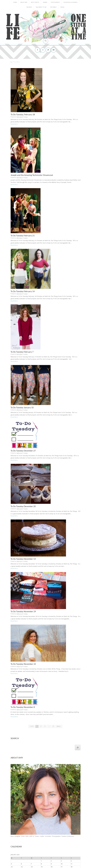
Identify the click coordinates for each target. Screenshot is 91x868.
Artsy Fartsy (35, 2)
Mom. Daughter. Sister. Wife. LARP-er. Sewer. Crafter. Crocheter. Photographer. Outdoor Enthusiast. (42, 768)
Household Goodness (71, 2)
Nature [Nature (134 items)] (35, 834)
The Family (53, 7)
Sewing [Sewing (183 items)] (35, 840)
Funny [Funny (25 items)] (39, 830)
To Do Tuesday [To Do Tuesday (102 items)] (17, 843)
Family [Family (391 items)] (14, 830)
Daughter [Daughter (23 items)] (55, 826)
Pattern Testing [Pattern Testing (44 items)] (65, 834)
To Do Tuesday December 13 (23, 500)
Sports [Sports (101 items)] (60, 840)
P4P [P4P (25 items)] (40, 834)
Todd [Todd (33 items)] (73, 841)
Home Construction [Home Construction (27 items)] (73, 830)
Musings (29, 7)
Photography (55, 2)
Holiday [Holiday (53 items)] (64, 830)
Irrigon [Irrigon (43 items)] (23, 834)
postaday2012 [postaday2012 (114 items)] (58, 837)
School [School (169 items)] (23, 840)
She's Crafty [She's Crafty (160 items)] (46, 840)
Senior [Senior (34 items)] (29, 841)
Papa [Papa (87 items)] (44, 834)
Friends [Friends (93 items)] (33, 830)
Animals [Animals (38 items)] (37, 826)
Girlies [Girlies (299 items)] (45, 830)
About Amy (24, 2)
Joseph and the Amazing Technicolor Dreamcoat (32, 157)
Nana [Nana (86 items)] (28, 834)
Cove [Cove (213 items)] (49, 826)
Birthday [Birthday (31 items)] (43, 826)
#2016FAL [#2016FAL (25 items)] (13, 826)
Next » (59, 658)
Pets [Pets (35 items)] (72, 834)
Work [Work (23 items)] (25, 844)
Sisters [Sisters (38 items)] (55, 840)
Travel (62, 7)
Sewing (45, 2)
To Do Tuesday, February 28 (23, 106)
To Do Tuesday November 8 (23, 638)
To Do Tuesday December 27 (23, 398)
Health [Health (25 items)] (59, 830)
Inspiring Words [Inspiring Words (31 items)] (15, 834)
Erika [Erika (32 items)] (76, 826)
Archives (14, 851)
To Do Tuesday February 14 (23, 259)
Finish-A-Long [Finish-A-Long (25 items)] (23, 830)
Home (15, 2)
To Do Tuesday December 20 (23, 449)
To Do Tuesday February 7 (22, 310)
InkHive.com (33, 866)
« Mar (45, 809)
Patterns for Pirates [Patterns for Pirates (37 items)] (53, 834)
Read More (14, 116)
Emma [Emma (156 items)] (70, 826)
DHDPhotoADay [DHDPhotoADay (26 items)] (62, 826)
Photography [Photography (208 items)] (17, 837)
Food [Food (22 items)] (28, 830)
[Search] (78, 679)
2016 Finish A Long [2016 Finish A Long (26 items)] (22, 826)
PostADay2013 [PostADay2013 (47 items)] (70, 837)
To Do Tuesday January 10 (22, 362)
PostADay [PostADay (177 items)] (30, 837)
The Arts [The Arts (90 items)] (67, 840)
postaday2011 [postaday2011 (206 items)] (43, 837)
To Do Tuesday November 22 (23, 602)
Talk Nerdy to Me (41, 7)
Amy (26, 109)
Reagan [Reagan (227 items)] (15, 840)
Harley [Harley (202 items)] (53, 830)
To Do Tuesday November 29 (23, 551)
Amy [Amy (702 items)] (30, 826)
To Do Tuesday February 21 (23, 208)
